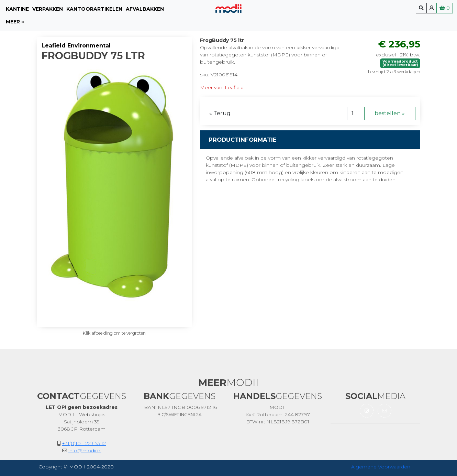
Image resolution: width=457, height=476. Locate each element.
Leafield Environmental (76, 46)
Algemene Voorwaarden (381, 467)
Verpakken (48, 9)
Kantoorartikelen (94, 9)
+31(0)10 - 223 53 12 (84, 443)
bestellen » (390, 113)
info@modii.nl (85, 451)
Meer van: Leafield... (223, 87)
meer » (15, 22)
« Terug (220, 113)
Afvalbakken (145, 9)
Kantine (17, 9)
